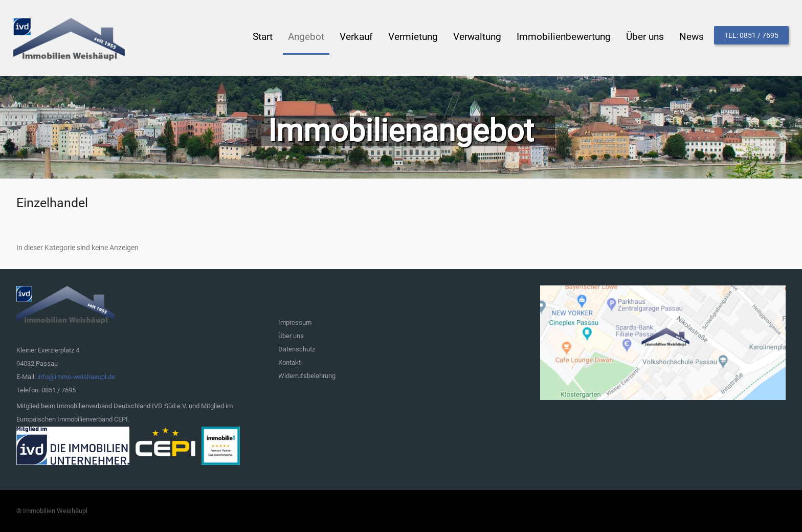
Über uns (291, 336)
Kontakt (289, 362)
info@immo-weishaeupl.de (76, 377)
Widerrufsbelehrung (307, 376)
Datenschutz (297, 349)
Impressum (295, 323)
